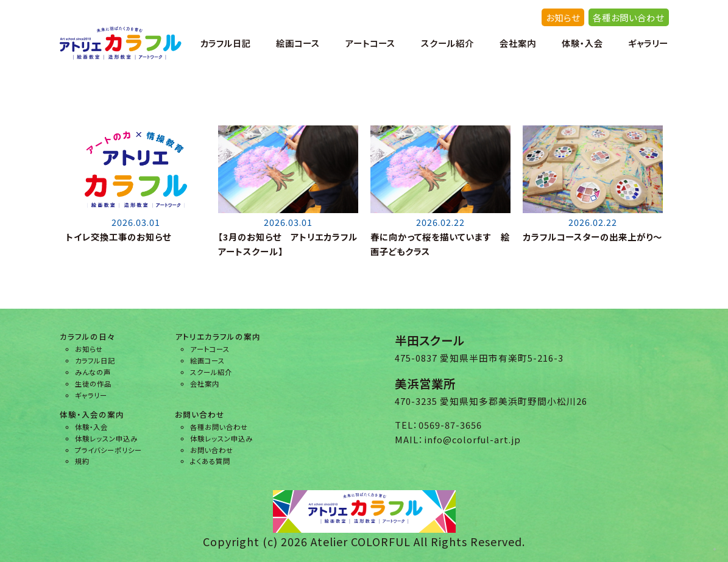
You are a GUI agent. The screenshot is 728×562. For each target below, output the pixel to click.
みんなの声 (93, 372)
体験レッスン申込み (106, 438)
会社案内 (518, 43)
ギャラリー (648, 43)
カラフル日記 (225, 43)
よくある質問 (210, 461)
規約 (82, 461)
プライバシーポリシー (108, 450)
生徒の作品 (93, 384)
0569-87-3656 (450, 425)
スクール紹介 (447, 43)
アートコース (370, 43)
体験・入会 (582, 43)
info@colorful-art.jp (472, 439)
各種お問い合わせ (628, 17)
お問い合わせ (212, 450)
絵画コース (298, 43)
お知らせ (563, 17)
